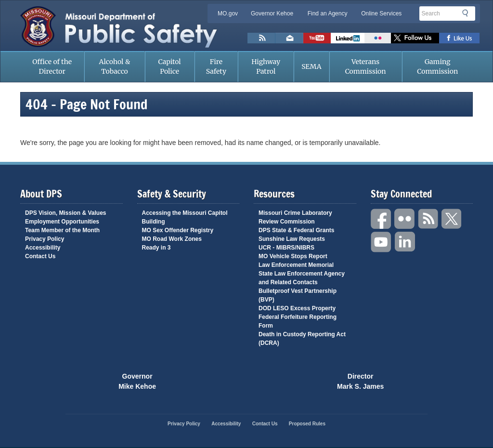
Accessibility (43, 248)
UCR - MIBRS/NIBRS (286, 248)
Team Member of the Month (62, 230)
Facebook (381, 219)
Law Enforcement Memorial (296, 265)
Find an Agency (328, 13)
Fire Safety (216, 66)
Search (468, 13)
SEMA (311, 66)
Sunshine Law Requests (292, 239)
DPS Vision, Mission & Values (66, 213)
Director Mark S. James (360, 381)
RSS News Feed (261, 38)
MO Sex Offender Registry (178, 230)
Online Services (381, 13)
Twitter (452, 219)
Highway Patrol (266, 66)
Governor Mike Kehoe (137, 381)
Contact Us (40, 256)
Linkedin (405, 242)
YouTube (381, 242)
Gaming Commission (437, 66)
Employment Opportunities (62, 222)
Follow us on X (415, 38)
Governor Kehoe (272, 13)
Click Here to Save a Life (292, 381)
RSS (428, 219)
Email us (289, 38)
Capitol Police (170, 66)
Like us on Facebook (460, 38)
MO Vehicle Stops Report (293, 256)
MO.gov (228, 13)
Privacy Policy (45, 239)
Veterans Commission (366, 66)
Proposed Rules (307, 424)
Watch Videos (317, 38)
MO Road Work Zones (172, 239)
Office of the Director (52, 66)
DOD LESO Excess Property (297, 308)
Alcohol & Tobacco (115, 66)
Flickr (378, 38)
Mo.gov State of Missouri (201, 380)
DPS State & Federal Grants (296, 230)
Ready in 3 (156, 248)
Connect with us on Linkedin (348, 38)
